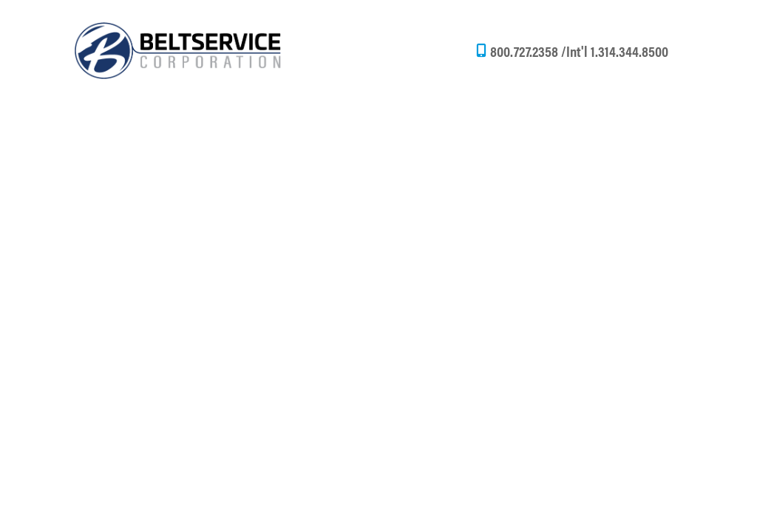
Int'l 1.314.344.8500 (617, 51)
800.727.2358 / (528, 51)
